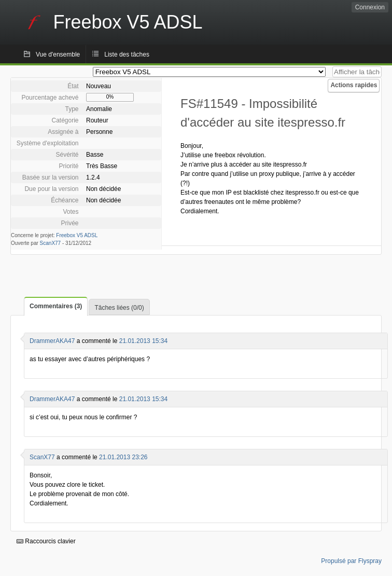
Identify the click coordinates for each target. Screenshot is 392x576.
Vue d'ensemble (58, 54)
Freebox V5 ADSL (77, 235)
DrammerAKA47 (52, 341)
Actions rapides (354, 85)
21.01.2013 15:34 (143, 341)
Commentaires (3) (56, 306)
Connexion (370, 7)
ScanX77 (51, 243)
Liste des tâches (127, 54)
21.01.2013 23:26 (123, 457)
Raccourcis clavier (46, 541)
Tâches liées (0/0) (119, 308)
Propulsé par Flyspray (351, 561)
